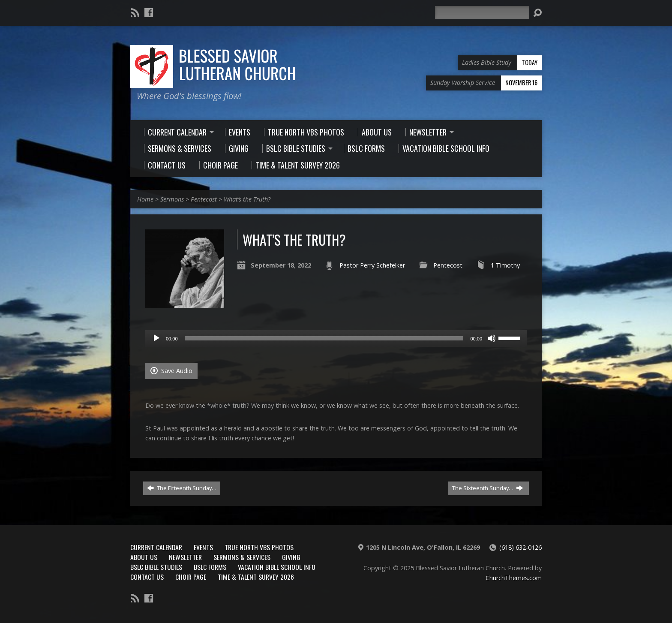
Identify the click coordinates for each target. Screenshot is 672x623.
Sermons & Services (242, 557)
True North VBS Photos (259, 547)
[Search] (482, 13)
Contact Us (147, 577)
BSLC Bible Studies (156, 567)
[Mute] (492, 338)
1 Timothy (505, 265)
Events (203, 547)
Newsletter (185, 557)
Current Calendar (156, 547)
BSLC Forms (210, 567)
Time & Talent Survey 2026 (256, 577)
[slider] (324, 338)
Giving (291, 557)
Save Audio (171, 371)
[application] (336, 338)
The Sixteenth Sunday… (488, 488)
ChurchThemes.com (514, 578)
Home (145, 199)
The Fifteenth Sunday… (182, 488)
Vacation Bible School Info (277, 567)
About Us (144, 557)
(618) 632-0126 (520, 547)
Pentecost (204, 199)
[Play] (156, 338)
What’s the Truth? (247, 199)
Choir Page (191, 577)
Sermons (172, 199)
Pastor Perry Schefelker (372, 265)
